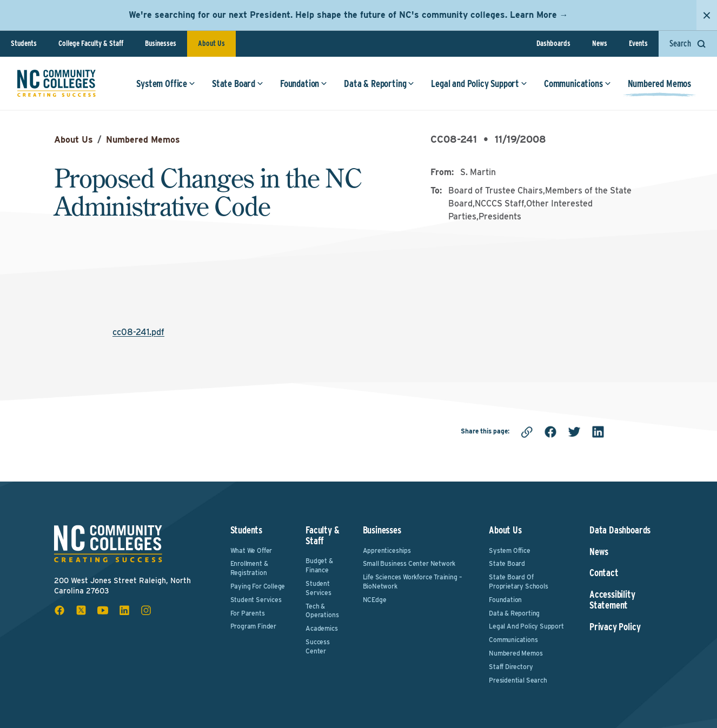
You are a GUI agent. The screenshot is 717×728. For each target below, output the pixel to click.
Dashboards (553, 43)
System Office (166, 84)
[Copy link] (527, 432)
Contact (604, 573)
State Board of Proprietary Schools (519, 582)
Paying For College (258, 586)
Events (638, 43)
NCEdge (375, 600)
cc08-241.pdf (138, 332)
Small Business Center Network (409, 563)
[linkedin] (598, 432)
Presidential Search (518, 680)
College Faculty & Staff (91, 43)
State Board (238, 84)
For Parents (248, 613)
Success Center (318, 646)
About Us (211, 43)
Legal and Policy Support (479, 84)
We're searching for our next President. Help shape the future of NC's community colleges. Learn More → (348, 15)
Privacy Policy (615, 627)
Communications (577, 84)
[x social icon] (81, 610)
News (600, 43)
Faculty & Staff (322, 535)
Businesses (161, 43)
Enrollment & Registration (249, 568)
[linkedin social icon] (124, 610)
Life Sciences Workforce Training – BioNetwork (413, 582)
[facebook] (550, 432)
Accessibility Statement (612, 600)
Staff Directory (511, 667)
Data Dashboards (620, 530)
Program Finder (253, 626)
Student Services (256, 600)
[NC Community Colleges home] (57, 83)
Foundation (304, 84)
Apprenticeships (387, 550)
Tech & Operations (322, 611)
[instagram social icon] (146, 610)
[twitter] (574, 432)
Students (24, 43)
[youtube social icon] (103, 610)
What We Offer (251, 550)
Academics (321, 628)
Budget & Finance (319, 565)
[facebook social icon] (59, 610)
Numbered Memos (659, 84)
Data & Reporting (379, 84)
